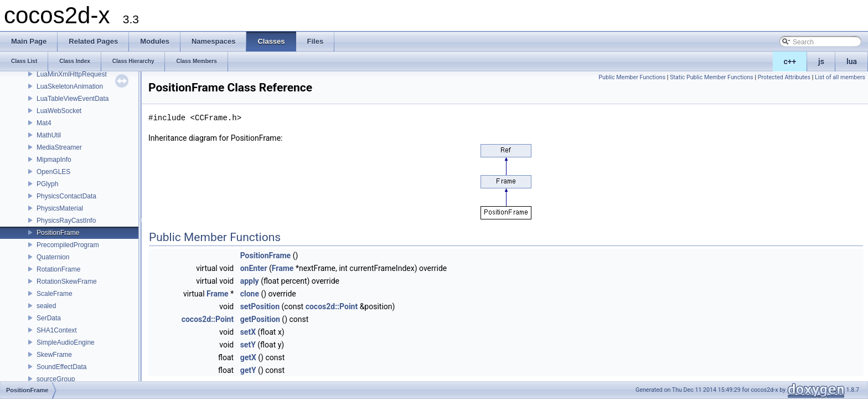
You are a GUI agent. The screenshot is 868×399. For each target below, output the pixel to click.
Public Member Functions (632, 77)
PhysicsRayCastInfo (66, 221)
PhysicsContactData (66, 196)
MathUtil (49, 135)
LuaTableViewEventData (73, 99)
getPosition (260, 319)
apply (250, 281)
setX (248, 332)
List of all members (840, 77)
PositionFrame (58, 233)
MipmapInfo (54, 160)
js (821, 62)
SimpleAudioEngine (66, 342)
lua (852, 62)
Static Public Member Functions (712, 77)
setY (248, 345)
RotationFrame (58, 269)
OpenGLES (53, 172)
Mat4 (44, 123)
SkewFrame (54, 355)
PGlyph (47, 184)
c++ (790, 62)
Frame (283, 268)
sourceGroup (56, 379)
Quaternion (53, 257)
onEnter (254, 268)
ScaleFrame (55, 294)
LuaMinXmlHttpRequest (72, 74)
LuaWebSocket (59, 111)
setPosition (260, 306)
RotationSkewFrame (67, 282)
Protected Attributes (784, 77)
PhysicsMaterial (60, 208)
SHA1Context (57, 330)
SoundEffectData (62, 367)
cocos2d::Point (332, 306)
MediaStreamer (59, 147)
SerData (49, 318)
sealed (46, 306)
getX (248, 357)
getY (248, 370)
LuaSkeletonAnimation (70, 86)
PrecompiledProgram (68, 245)
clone (250, 294)
